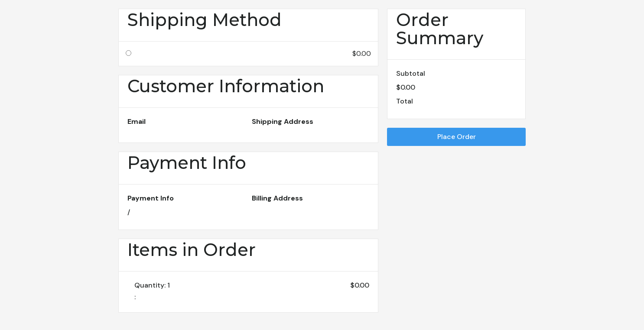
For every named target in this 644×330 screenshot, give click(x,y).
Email (137, 121)
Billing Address (277, 198)
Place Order (457, 137)
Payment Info (151, 198)
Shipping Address (283, 121)
